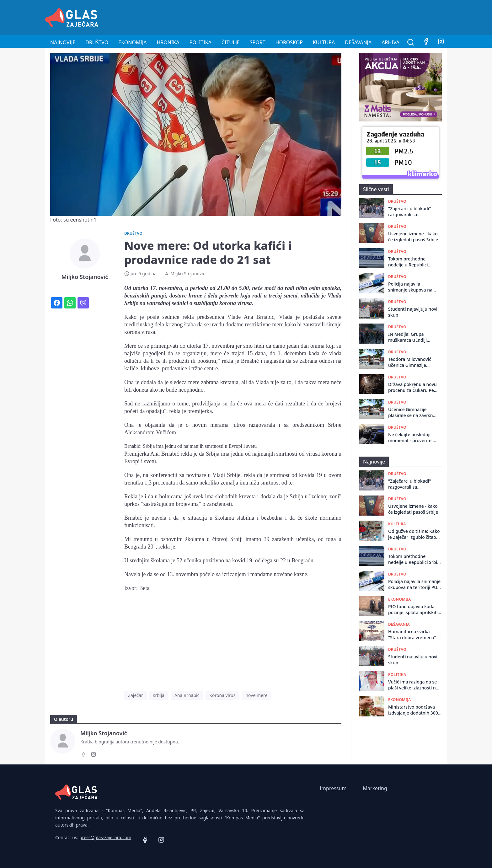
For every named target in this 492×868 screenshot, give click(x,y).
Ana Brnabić (187, 695)
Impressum (333, 788)
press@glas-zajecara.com (105, 837)
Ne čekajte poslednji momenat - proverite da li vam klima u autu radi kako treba (413, 438)
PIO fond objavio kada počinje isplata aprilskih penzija (413, 610)
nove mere (256, 695)
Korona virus (222, 695)
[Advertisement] (333, 17)
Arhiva (390, 42)
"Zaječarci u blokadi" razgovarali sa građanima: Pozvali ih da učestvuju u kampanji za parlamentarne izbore (411, 212)
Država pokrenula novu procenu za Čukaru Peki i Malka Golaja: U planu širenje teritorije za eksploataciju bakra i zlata (413, 387)
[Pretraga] (411, 42)
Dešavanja (358, 42)
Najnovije (63, 42)
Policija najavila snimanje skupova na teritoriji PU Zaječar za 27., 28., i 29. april (411, 287)
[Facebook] (426, 42)
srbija (159, 695)
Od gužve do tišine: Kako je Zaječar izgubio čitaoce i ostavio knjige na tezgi (414, 534)
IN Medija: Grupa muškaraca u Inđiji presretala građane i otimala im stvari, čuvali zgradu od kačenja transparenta (413, 337)
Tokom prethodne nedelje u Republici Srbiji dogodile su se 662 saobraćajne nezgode (409, 262)
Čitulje (231, 42)
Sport (258, 42)
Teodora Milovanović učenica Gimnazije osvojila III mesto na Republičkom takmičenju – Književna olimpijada (412, 362)
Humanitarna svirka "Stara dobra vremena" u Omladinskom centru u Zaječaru (414, 635)
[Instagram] (441, 42)
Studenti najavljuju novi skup (413, 312)
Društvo (97, 42)
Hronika (168, 42)
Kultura (324, 42)
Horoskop (289, 42)
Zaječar (136, 695)
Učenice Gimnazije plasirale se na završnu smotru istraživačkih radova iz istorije (412, 413)
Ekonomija (132, 42)
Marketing (375, 788)
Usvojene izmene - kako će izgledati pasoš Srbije (413, 237)
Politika (201, 42)
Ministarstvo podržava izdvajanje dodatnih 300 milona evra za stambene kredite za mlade (414, 710)
